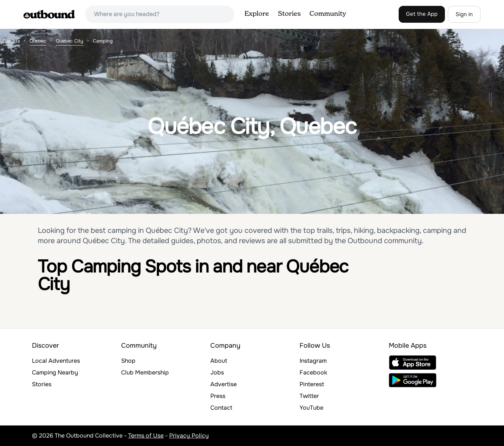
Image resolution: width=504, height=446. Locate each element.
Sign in (464, 14)
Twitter (309, 396)
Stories (289, 14)
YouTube (311, 408)
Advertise (224, 384)
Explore (257, 14)
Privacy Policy (189, 436)
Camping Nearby (55, 372)
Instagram (313, 361)
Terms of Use (146, 436)
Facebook (313, 372)
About (219, 361)
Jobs (217, 372)
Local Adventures (56, 361)
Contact (221, 408)
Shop (128, 361)
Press (218, 396)
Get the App (422, 14)
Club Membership (145, 372)
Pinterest (312, 384)
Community (328, 14)
